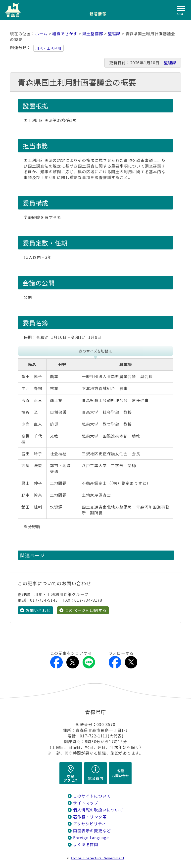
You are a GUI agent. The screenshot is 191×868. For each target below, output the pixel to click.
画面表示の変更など (92, 831)
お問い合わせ (38, 610)
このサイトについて (92, 796)
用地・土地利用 (48, 48)
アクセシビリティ (90, 824)
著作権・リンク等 (90, 817)
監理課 (114, 34)
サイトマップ (86, 803)
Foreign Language (91, 838)
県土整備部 (93, 34)
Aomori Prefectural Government (97, 858)
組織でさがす (65, 34)
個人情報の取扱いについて (98, 810)
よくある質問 (86, 845)
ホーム (41, 34)
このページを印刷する (86, 610)
